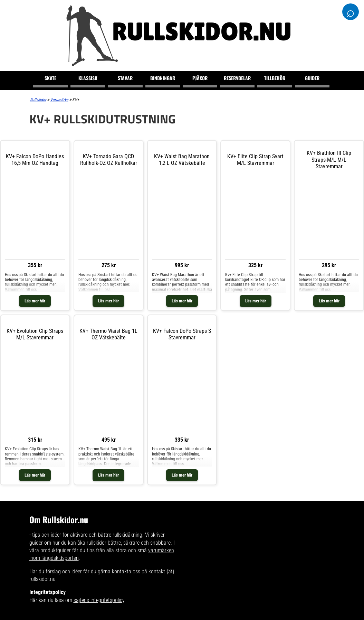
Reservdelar (237, 78)
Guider (312, 78)
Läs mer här (35, 301)
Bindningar (163, 78)
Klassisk (88, 78)
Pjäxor (200, 78)
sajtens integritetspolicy (99, 600)
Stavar (125, 78)
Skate (50, 78)
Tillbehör (275, 78)
